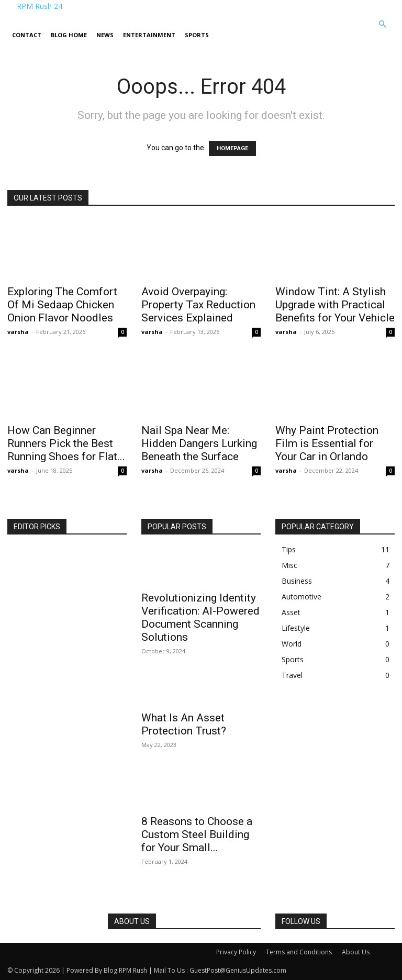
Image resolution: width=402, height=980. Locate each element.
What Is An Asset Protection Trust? (184, 724)
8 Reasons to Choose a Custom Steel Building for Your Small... (197, 834)
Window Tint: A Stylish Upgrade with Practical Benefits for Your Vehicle (335, 305)
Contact (27, 35)
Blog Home (69, 35)
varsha (18, 332)
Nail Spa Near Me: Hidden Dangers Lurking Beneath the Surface (199, 443)
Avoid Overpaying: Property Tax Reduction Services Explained (198, 305)
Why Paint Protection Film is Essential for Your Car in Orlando (327, 443)
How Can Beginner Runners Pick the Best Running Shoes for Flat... (66, 443)
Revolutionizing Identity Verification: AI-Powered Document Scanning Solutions (200, 617)
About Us (356, 952)
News (105, 35)
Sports (197, 35)
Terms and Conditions (299, 952)
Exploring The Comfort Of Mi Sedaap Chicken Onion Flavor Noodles (62, 305)
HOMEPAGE (232, 148)
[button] (382, 24)
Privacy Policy (236, 952)
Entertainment (149, 35)
